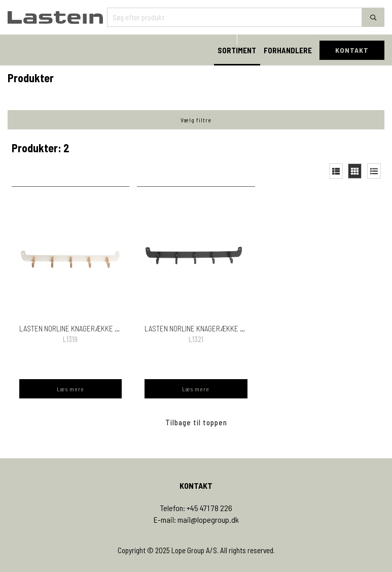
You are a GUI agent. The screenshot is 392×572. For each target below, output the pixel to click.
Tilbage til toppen (196, 422)
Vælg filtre (196, 120)
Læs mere (70, 389)
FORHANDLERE (288, 50)
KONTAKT (352, 50)
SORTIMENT (237, 50)
